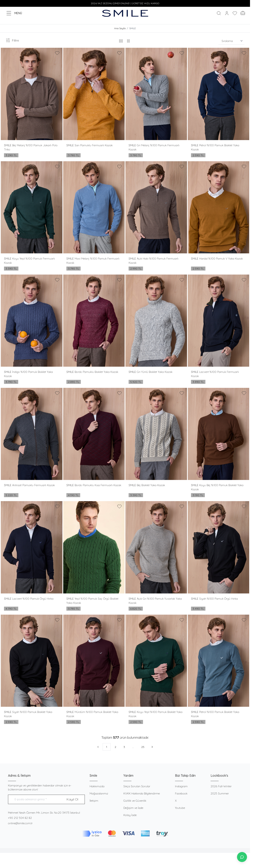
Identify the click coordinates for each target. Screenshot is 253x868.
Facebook (181, 794)
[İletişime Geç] (242, 857)
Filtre (12, 41)
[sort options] (231, 41)
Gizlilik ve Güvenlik (135, 801)
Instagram (181, 786)
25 (143, 747)
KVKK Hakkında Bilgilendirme (142, 794)
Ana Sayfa (120, 28)
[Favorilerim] (235, 13)
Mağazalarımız (99, 794)
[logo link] (125, 13)
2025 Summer (220, 794)
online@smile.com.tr (20, 823)
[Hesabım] (227, 13)
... (133, 747)
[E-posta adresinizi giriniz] (46, 800)
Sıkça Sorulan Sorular (137, 786)
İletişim (94, 801)
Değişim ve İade (133, 808)
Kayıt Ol (72, 799)
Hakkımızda (97, 786)
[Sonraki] (152, 747)
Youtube (180, 808)
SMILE (8, 145)
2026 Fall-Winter (221, 786)
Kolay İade (130, 815)
